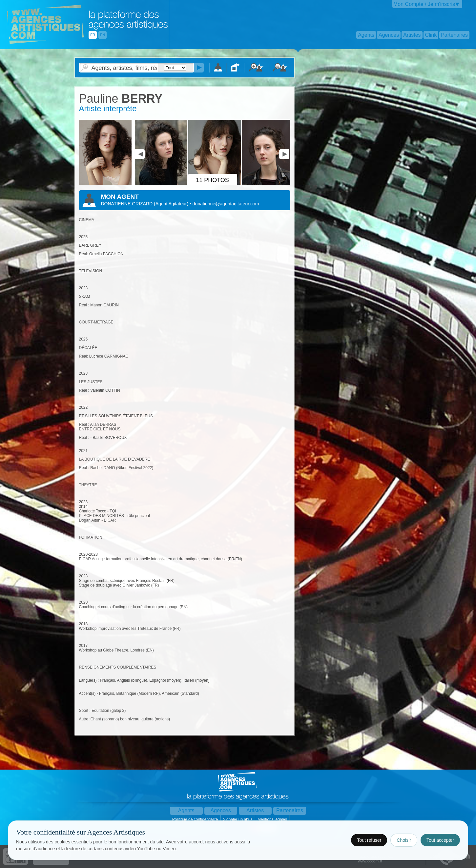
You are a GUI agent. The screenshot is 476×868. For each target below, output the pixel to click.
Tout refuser (369, 840)
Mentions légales (273, 819)
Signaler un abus (238, 819)
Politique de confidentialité (196, 819)
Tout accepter (440, 840)
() (172, 204)
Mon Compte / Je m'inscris (424, 4)
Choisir (404, 840)
